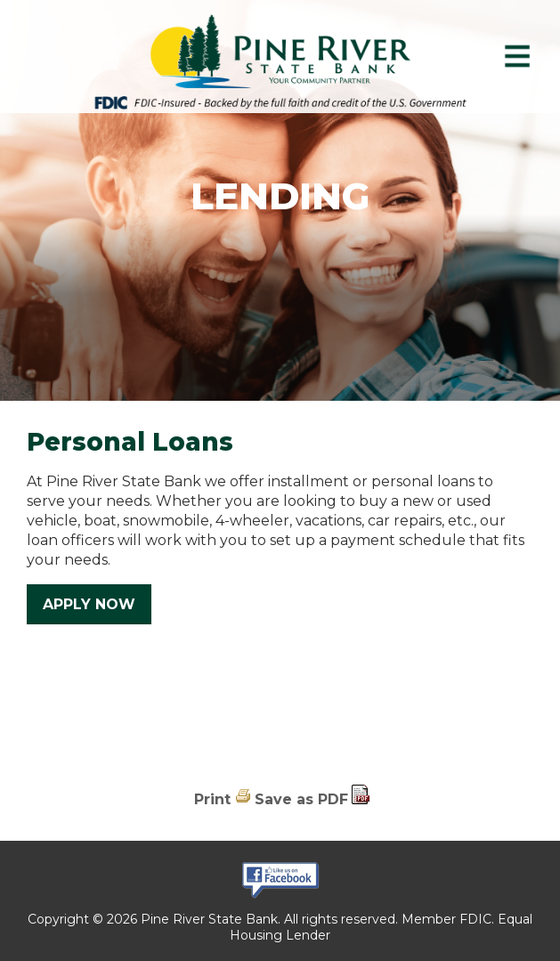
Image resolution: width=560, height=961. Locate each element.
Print (212, 799)
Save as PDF (301, 799)
